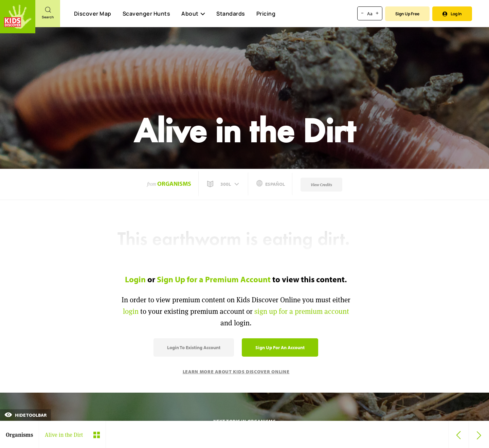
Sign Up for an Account (280, 347)
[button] (224, 184)
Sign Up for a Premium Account (214, 279)
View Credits (321, 185)
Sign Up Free (407, 14)
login (131, 311)
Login (135, 279)
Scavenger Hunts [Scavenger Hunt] (146, 14)
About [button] (193, 14)
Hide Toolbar (25, 415)
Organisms (174, 184)
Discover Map (93, 14)
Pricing (266, 14)
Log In (452, 14)
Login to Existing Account (194, 347)
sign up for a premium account (302, 311)
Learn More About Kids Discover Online (236, 372)
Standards (231, 14)
